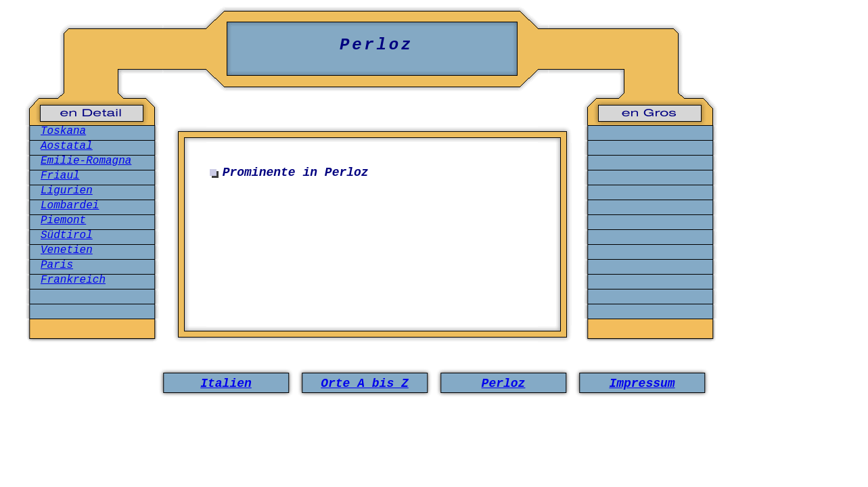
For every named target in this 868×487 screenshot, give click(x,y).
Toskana (63, 131)
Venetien (67, 250)
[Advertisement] (375, 249)
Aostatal (67, 146)
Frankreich (73, 280)
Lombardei (70, 206)
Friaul (60, 176)
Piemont (63, 221)
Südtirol (67, 235)
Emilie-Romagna (86, 161)
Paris (57, 265)
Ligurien (67, 191)
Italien (226, 384)
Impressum (642, 384)
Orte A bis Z (365, 384)
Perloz (504, 384)
